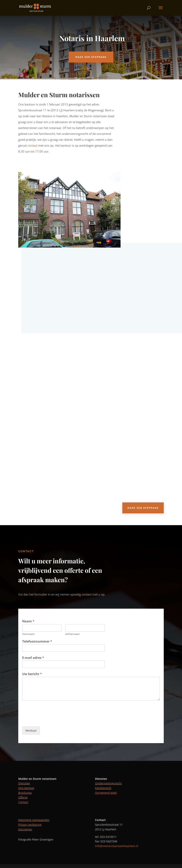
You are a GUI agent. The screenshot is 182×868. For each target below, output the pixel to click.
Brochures (25, 793)
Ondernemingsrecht (108, 783)
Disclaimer (25, 829)
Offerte (23, 797)
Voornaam (28, 634)
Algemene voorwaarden (34, 820)
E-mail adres (33, 658)
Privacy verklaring (30, 825)
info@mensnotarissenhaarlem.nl (117, 846)
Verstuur (31, 730)
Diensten (24, 783)
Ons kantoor (26, 788)
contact (33, 145)
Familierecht (103, 788)
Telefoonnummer (37, 641)
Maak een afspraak (91, 57)
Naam (28, 621)
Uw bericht (32, 674)
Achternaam (73, 634)
